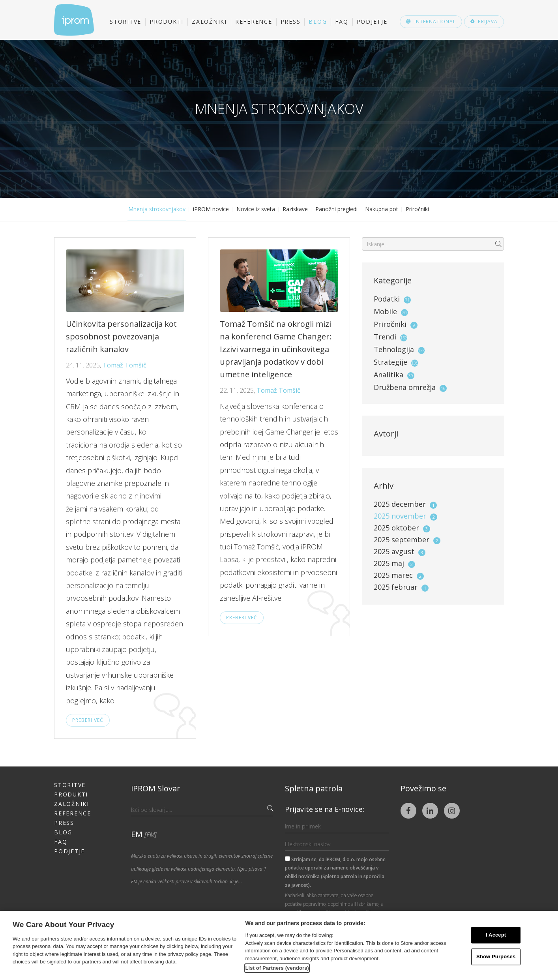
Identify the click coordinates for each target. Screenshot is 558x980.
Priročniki (417, 209)
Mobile (385, 311)
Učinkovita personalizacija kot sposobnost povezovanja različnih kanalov (121, 336)
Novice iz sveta (256, 209)
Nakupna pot (382, 209)
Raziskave (295, 209)
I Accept (496, 935)
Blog (318, 22)
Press (291, 22)
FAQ (342, 22)
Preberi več (88, 720)
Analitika (389, 375)
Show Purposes (496, 957)
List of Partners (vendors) (277, 968)
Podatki (387, 299)
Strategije (390, 362)
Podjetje (372, 22)
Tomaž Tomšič (125, 365)
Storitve (125, 22)
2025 (405, 504)
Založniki (209, 22)
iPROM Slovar (156, 788)
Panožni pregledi (336, 209)
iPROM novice (211, 209)
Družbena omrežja (405, 387)
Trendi (385, 337)
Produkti (167, 22)
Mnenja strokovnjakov (157, 209)
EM (144, 834)
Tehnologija (394, 349)
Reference (254, 22)
